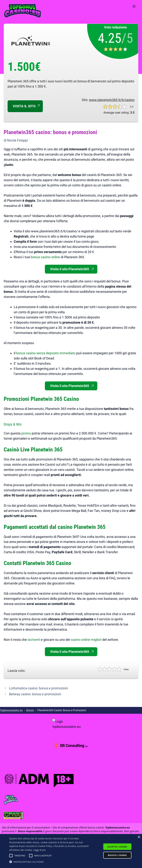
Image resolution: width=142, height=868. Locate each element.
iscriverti (34, 640)
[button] (11, 856)
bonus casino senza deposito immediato (46, 353)
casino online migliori (86, 640)
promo (27, 433)
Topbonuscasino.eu (11, 710)
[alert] (71, 851)
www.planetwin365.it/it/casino (112, 100)
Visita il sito (24, 106)
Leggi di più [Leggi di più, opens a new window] (39, 850)
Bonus (30, 710)
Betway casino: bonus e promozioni (35, 694)
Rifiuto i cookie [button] (117, 855)
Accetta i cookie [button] (117, 847)
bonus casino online (46, 257)
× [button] (139, 837)
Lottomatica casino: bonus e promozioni (38, 688)
